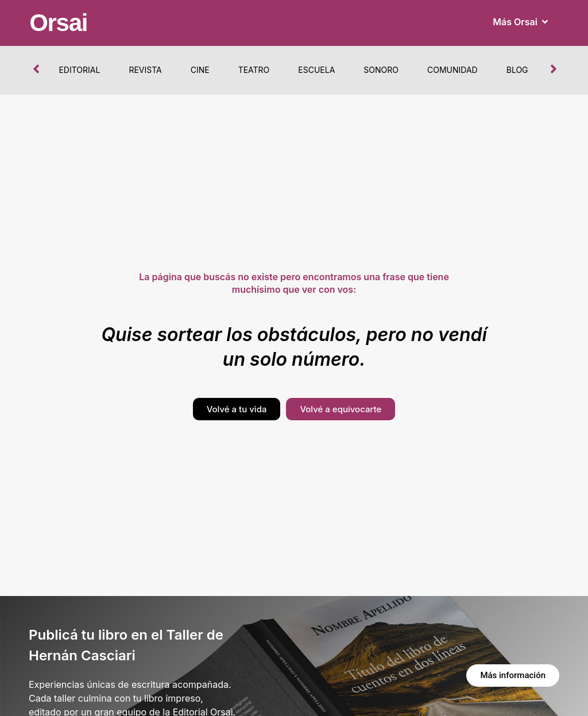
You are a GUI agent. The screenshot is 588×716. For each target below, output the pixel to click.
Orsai (58, 23)
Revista (145, 70)
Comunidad (452, 70)
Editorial (79, 70)
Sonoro (381, 70)
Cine (200, 70)
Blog (517, 70)
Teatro (254, 70)
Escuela (316, 70)
